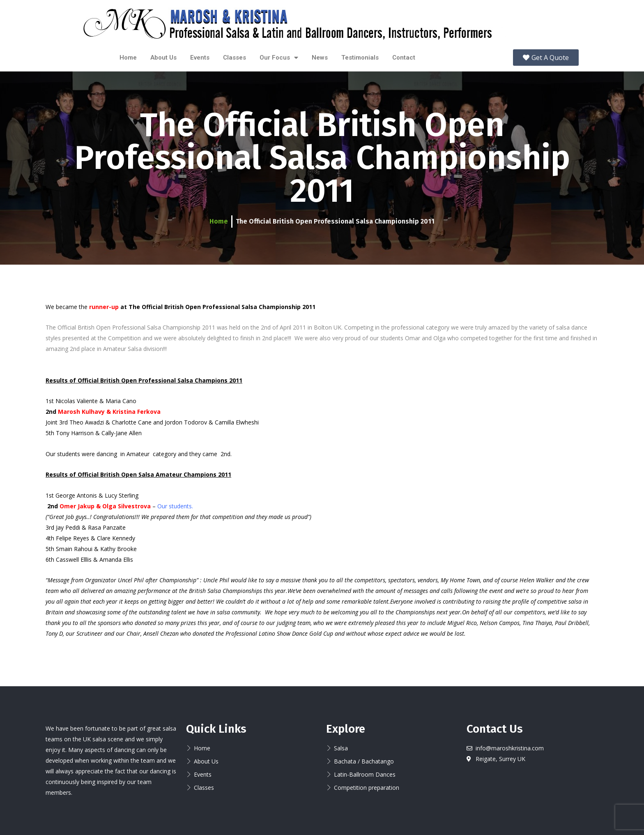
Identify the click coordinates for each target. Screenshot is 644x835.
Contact (404, 58)
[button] (546, 58)
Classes (235, 58)
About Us (163, 58)
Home (128, 58)
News (320, 58)
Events (200, 58)
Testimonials (360, 58)
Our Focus (279, 58)
